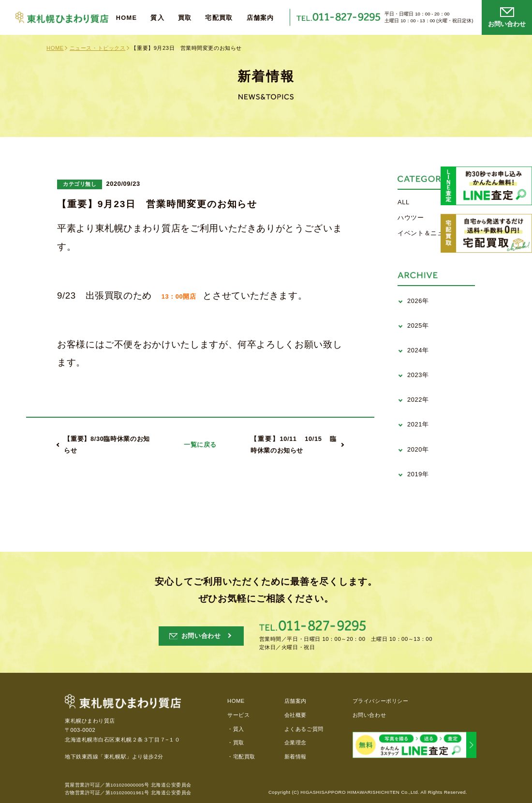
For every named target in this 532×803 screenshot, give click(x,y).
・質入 (236, 729)
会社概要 (296, 715)
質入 (157, 18)
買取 (185, 18)
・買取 (236, 742)
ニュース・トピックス (98, 48)
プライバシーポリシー (381, 701)
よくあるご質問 (304, 729)
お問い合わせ (369, 715)
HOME (127, 18)
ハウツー (411, 218)
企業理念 (296, 742)
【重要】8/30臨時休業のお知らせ (107, 445)
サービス (238, 715)
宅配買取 (219, 18)
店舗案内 (260, 18)
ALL (404, 202)
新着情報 (296, 757)
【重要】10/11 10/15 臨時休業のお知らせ (294, 445)
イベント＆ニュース (427, 233)
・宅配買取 (241, 757)
